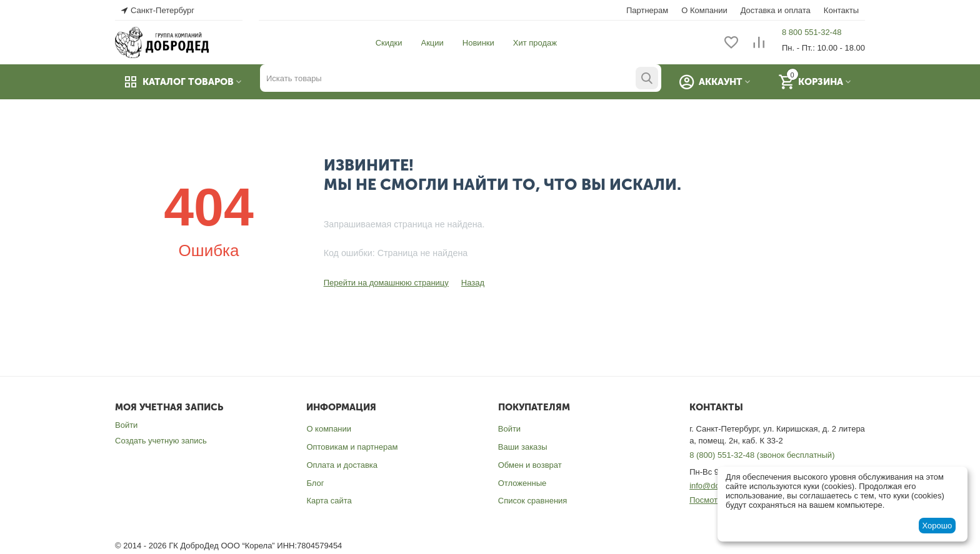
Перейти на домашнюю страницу (386, 283)
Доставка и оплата (776, 10)
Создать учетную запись (161, 441)
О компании (329, 429)
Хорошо (937, 526)
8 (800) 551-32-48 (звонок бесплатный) (762, 455)
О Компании (704, 10)
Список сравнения (533, 501)
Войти (126, 425)
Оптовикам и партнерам (352, 447)
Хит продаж (535, 43)
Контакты (841, 10)
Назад (473, 283)
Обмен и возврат (530, 465)
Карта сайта (329, 501)
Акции (432, 43)
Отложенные (522, 483)
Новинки (478, 43)
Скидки (389, 43)
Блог (315, 483)
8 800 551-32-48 (812, 32)
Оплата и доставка (342, 465)
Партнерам (647, 10)
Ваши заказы (523, 447)
